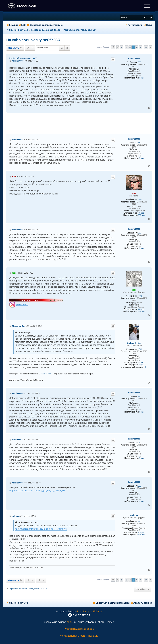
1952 (140, 200)
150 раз (141, 215)
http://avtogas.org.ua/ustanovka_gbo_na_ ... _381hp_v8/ (37, 490)
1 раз (141, 78)
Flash (134, 193)
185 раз (141, 213)
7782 (140, 296)
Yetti (134, 290)
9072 (140, 521)
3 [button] (127, 47)
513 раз (141, 533)
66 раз (141, 365)
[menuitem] (22, 25)
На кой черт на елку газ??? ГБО (33, 40)
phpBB (70, 622)
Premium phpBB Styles (90, 612)
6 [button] (137, 47)
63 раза (141, 309)
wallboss (134, 515)
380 (139, 62)
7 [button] (140, 47)
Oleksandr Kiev (134, 343)
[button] (113, 47)
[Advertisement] (79, 123)
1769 (140, 349)
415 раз (141, 535)
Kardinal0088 (134, 59)
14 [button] (146, 47)
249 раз (141, 312)
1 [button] (121, 47)
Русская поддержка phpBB (79, 629)
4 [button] (130, 47)
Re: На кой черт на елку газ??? (23, 58)
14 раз (141, 362)
